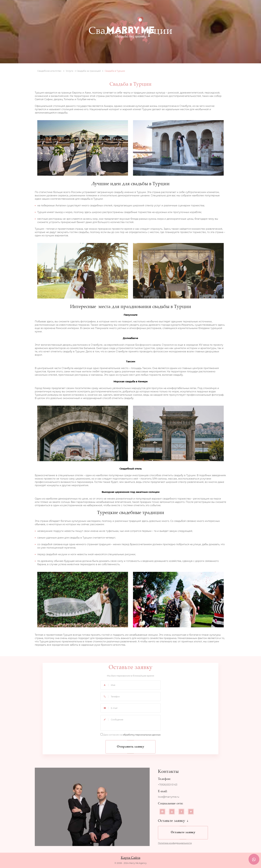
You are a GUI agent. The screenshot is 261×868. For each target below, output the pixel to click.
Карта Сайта (131, 858)
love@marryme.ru (169, 797)
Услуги (71, 71)
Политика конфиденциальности (175, 843)
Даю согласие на (132, 735)
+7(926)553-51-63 (168, 785)
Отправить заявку (130, 747)
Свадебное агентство (51, 71)
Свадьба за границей (90, 71)
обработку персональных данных (142, 735)
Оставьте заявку (183, 832)
